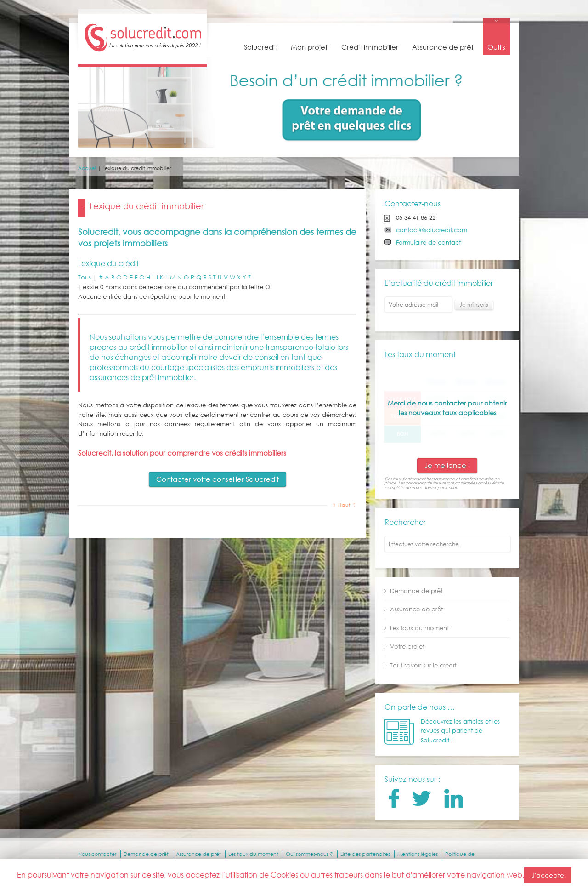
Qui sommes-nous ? (309, 854)
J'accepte (548, 875)
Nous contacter (97, 854)
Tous (85, 277)
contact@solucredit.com (432, 230)
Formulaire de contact (428, 242)
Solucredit (260, 47)
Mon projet (309, 47)
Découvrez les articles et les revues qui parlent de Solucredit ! (460, 731)
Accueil (87, 168)
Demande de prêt (416, 591)
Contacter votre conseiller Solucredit (218, 479)
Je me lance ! (447, 465)
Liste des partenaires (365, 854)
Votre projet (407, 647)
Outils (496, 47)
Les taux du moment (419, 628)
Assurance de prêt (443, 47)
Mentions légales (418, 854)
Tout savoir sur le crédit (423, 665)
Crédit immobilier (370, 47)
